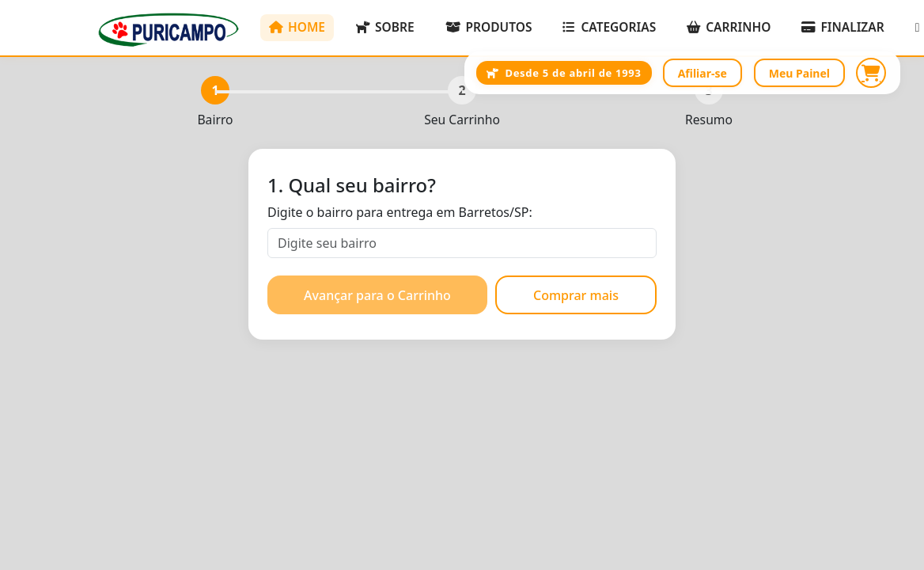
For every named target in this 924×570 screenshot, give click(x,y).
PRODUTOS (489, 27)
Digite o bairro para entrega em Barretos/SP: (400, 212)
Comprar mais (576, 295)
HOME (297, 27)
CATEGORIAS (609, 27)
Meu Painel (799, 73)
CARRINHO (729, 27)
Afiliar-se (702, 73)
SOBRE (385, 27)
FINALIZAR (843, 27)
